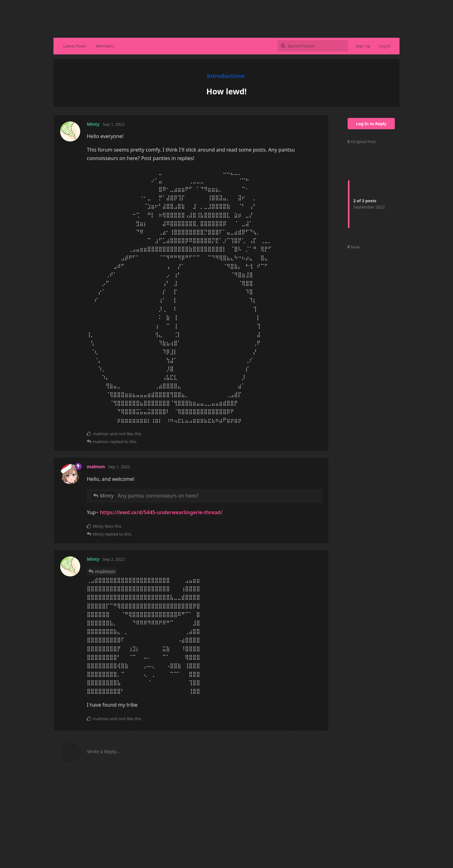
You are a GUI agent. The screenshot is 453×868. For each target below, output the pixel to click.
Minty (107, 496)
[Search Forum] (313, 46)
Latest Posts (75, 46)
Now (353, 247)
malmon (105, 571)
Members (105, 46)
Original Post (361, 142)
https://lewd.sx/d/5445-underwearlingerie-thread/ (161, 512)
